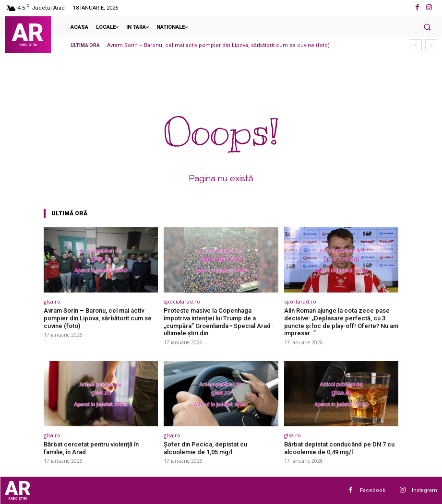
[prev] (416, 45)
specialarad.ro (182, 301)
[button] (427, 27)
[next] (431, 45)
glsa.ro (52, 301)
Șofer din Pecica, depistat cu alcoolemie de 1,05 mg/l (205, 448)
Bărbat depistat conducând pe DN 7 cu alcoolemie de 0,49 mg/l (339, 448)
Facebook (373, 490)
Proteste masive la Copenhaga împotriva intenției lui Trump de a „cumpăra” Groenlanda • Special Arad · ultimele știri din (219, 322)
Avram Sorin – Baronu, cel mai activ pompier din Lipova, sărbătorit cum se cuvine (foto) (218, 45)
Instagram (424, 490)
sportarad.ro (300, 301)
